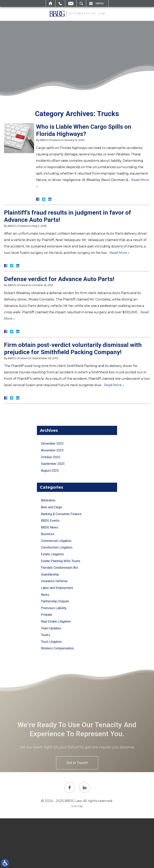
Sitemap (77, 806)
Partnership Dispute (55, 601)
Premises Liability (54, 608)
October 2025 (51, 457)
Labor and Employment (57, 588)
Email (71, 3)
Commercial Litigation (56, 541)
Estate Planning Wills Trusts (61, 561)
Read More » (120, 253)
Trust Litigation (51, 642)
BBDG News (50, 527)
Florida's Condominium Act (59, 568)
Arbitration (48, 500)
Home (51, 3)
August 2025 (50, 471)
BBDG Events (50, 521)
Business (48, 534)
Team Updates (51, 628)
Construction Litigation (57, 547)
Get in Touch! (77, 773)
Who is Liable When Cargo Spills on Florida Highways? (84, 130)
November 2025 (52, 450)
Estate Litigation (52, 554)
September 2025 (53, 464)
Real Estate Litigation (56, 621)
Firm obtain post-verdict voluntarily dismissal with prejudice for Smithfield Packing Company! (73, 348)
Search (81, 3)
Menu (100, 3)
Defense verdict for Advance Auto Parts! (59, 279)
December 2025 (52, 444)
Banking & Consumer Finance (61, 514)
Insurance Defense (54, 581)
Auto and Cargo (52, 507)
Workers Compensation (57, 648)
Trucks (46, 635)
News (45, 595)
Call (60, 3)
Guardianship (50, 574)
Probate (47, 615)
